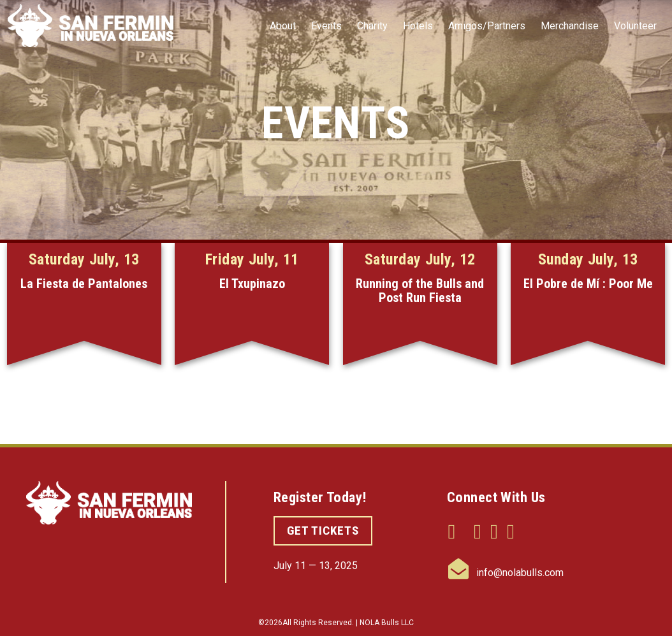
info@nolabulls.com (506, 573)
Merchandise (570, 26)
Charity (372, 26)
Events (326, 26)
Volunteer (635, 26)
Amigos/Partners (487, 26)
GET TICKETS (323, 531)
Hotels (418, 26)
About (283, 26)
